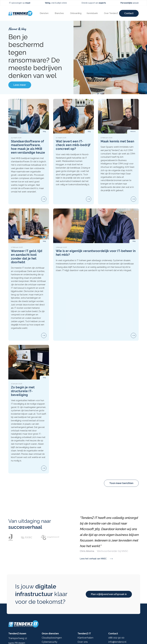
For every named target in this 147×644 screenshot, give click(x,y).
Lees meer (20, 85)
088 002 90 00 (116, 638)
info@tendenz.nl (117, 642)
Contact (129, 13)
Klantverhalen (85, 638)
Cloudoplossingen (52, 638)
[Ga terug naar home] (20, 13)
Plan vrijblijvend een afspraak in (109, 594)
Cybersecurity (50, 642)
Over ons (83, 642)
